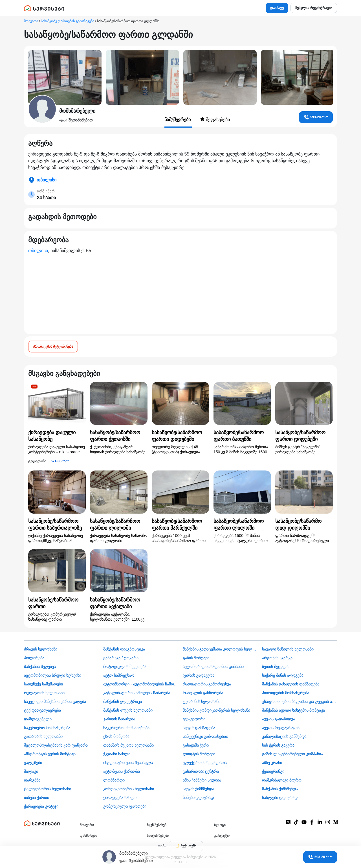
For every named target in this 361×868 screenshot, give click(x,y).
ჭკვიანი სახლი (117, 754)
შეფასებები (215, 119)
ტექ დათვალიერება (42, 710)
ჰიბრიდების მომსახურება (286, 693)
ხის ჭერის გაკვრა (278, 745)
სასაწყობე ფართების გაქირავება (68, 21)
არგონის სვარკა (277, 658)
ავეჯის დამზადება (199, 728)
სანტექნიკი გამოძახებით (206, 736)
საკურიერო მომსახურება (47, 728)
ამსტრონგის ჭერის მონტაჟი (50, 754)
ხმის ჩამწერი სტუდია (202, 780)
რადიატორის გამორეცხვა (207, 684)
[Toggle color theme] (186, 846)
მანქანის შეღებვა (40, 667)
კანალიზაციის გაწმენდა (284, 736)
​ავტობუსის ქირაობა (122, 771)
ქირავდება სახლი (120, 798)
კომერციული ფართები (125, 806)
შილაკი (31, 771)
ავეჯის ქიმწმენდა (199, 789)
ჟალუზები (33, 763)
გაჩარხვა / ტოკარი (121, 658)
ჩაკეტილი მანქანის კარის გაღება (55, 701)
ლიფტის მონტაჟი (199, 754)
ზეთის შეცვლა (275, 667)
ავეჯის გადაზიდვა (279, 719)
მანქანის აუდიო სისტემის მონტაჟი (294, 710)
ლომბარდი (114, 780)
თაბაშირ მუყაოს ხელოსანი (128, 745)
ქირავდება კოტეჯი (41, 806)
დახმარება (89, 836)
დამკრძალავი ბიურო (282, 780)
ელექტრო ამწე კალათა (205, 763)
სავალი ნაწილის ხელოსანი (288, 649)
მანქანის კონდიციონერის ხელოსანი (217, 710)
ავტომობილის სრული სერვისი (53, 675)
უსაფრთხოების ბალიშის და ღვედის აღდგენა (300, 701)
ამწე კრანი (272, 763)
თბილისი (38, 251)
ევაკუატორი (194, 719)
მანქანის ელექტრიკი (123, 701)
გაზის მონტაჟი (196, 658)
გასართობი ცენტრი (201, 771)
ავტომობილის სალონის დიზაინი (213, 667)
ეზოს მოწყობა (116, 736)
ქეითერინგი (273, 771)
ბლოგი (220, 825)
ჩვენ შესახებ (157, 825)
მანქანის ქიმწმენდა (280, 789)
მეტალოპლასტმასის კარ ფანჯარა (56, 745)
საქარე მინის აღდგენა (283, 675)
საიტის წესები (158, 836)
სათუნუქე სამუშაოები (43, 684)
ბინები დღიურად (198, 798)
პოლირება (34, 658)
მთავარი (31, 21)
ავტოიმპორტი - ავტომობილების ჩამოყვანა (141, 684)
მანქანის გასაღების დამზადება (291, 684)
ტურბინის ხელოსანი (202, 701)
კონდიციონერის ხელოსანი (129, 789)
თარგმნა (32, 780)
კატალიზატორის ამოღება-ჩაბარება (137, 693)
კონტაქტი (222, 836)
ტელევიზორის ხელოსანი (48, 789)
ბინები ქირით (37, 798)
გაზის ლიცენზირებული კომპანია (292, 754)
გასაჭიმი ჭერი (196, 745)
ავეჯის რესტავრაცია (281, 728)
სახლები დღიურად (280, 798)
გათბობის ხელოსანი (43, 736)
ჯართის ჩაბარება (119, 719)
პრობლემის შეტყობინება (53, 347)
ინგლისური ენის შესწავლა (128, 763)
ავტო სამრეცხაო (119, 675)
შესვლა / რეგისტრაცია (314, 8)
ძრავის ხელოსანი (41, 649)
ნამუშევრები (178, 120)
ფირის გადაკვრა (199, 675)
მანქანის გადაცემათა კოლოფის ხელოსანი (220, 649)
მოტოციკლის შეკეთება (125, 667)
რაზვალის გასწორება (203, 693)
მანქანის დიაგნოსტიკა (124, 649)
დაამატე (277, 8)
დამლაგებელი (38, 719)
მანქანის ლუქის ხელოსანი (128, 710)
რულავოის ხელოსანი (44, 693)
